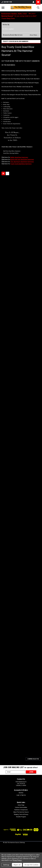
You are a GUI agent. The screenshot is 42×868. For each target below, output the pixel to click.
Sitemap (22, 843)
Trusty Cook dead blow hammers (21, 164)
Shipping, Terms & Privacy (21, 814)
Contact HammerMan (21, 807)
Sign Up (23, 795)
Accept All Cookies (31, 865)
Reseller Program (21, 817)
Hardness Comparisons (21, 810)
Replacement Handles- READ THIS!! (14, 14)
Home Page (21, 805)
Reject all (17, 865)
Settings (6, 865)
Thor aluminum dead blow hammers (22, 162)
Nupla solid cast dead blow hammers (22, 159)
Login (18, 795)
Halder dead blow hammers (19, 157)
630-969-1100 (7, 2)
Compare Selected (33, 759)
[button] (21, 35)
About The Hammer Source (21, 812)
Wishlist (21, 793)
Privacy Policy (17, 860)
